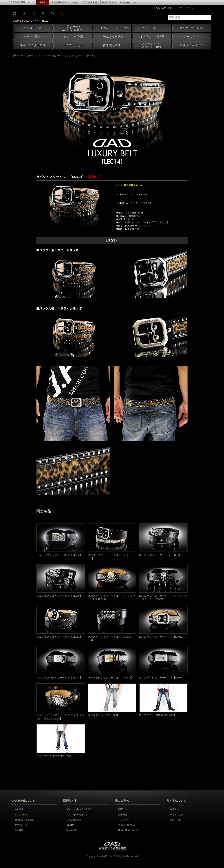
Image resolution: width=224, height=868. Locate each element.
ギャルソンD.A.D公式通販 (79, 809)
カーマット (191, 37)
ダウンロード (125, 820)
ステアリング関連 (72, 37)
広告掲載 (123, 815)
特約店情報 (72, 830)
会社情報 (19, 809)
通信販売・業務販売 (24, 820)
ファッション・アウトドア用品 (152, 45)
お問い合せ (175, 820)
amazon (70, 825)
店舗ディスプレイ (127, 825)
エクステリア (32, 28)
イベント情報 (21, 815)
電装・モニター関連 (33, 45)
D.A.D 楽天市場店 (75, 815)
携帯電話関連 (112, 45)
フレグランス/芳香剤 (152, 37)
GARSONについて (166, 8)
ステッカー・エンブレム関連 (72, 28)
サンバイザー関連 (191, 28)
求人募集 (19, 830)
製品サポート (21, 825)
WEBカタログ (125, 809)
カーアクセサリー (72, 45)
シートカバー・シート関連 (112, 28)
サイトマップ (186, 8)
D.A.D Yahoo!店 (74, 820)
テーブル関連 (32, 37)
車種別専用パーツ (191, 45)
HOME (20, 56)
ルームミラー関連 (112, 37)
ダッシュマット (152, 28)
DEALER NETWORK (128, 830)
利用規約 (174, 809)
